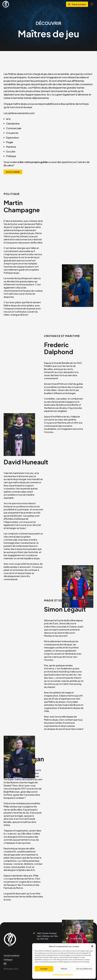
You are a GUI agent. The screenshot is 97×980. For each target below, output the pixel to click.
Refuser (64, 969)
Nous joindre (13, 172)
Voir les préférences (84, 969)
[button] (92, 946)
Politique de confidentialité (63, 974)
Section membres (12, 955)
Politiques (8, 959)
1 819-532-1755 (77, 933)
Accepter (44, 969)
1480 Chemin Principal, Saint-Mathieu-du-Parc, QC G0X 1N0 (48, 936)
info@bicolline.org (78, 938)
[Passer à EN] (5, 964)
